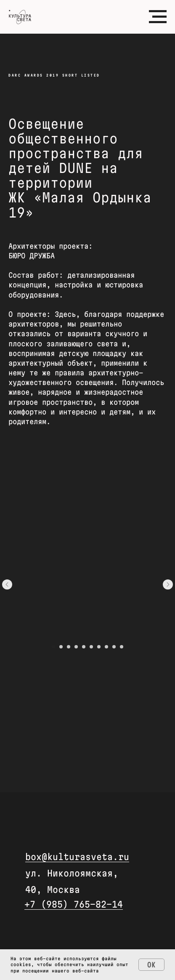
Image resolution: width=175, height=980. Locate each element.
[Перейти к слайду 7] (99, 647)
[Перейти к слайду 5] (84, 647)
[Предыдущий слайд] (7, 584)
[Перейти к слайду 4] (76, 647)
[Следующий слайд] (168, 584)
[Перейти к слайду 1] (53, 647)
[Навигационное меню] (158, 17)
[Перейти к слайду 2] (61, 647)
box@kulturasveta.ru (77, 857)
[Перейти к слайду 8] (106, 647)
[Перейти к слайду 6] (91, 647)
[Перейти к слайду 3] (69, 647)
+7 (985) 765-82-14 (74, 904)
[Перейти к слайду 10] (122, 647)
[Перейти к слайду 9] (114, 647)
